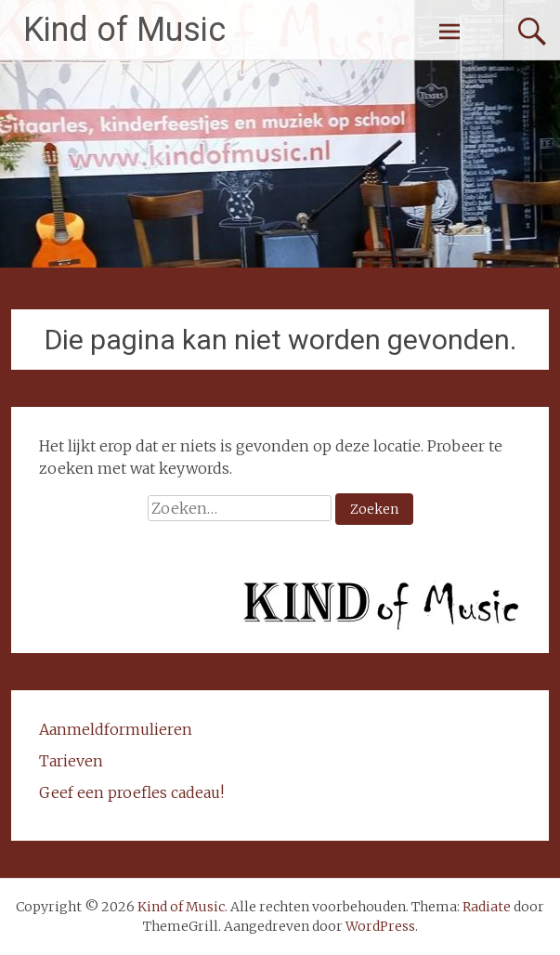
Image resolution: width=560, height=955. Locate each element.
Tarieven (71, 761)
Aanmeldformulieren (116, 729)
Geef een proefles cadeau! (131, 792)
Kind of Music (124, 30)
